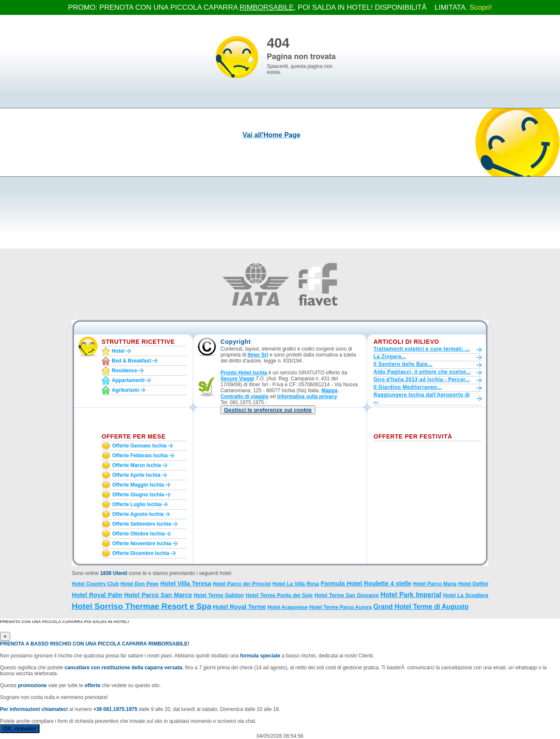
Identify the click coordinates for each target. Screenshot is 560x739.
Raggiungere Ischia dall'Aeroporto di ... (422, 398)
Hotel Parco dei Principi (242, 584)
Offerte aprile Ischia (136, 475)
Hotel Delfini (473, 584)
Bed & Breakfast (132, 361)
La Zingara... (390, 357)
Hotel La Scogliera (466, 595)
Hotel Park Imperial (411, 595)
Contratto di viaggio (245, 396)
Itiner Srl (258, 355)
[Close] (5, 636)
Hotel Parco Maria (435, 584)
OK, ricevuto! (20, 729)
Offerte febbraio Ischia (140, 456)
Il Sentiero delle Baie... (403, 364)
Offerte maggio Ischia (138, 485)
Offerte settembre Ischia (142, 524)
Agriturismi (125, 390)
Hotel (118, 351)
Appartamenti (128, 380)
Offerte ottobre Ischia (138, 534)
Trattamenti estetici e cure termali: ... (422, 349)
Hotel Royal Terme (239, 607)
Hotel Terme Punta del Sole (279, 595)
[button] (268, 410)
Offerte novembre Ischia (142, 544)
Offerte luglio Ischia (137, 504)
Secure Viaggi (237, 379)
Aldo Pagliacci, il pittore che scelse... (422, 372)
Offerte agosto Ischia (138, 514)
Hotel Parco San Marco (158, 595)
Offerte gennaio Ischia (139, 446)
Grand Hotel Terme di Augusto (421, 607)
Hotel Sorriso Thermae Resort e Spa (141, 606)
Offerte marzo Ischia (137, 465)
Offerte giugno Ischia (138, 495)
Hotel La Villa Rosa (296, 584)
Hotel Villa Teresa (186, 583)
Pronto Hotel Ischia (244, 373)
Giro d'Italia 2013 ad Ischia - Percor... (422, 379)
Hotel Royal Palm (97, 595)
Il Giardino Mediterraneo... (408, 387)
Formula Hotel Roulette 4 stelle (366, 583)
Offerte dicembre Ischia (141, 553)
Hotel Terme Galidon (219, 595)
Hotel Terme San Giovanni (346, 595)
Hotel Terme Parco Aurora (341, 607)
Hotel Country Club (95, 584)
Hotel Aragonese (287, 607)
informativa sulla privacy (307, 396)
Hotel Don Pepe (139, 584)
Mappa (329, 391)
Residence (124, 371)
